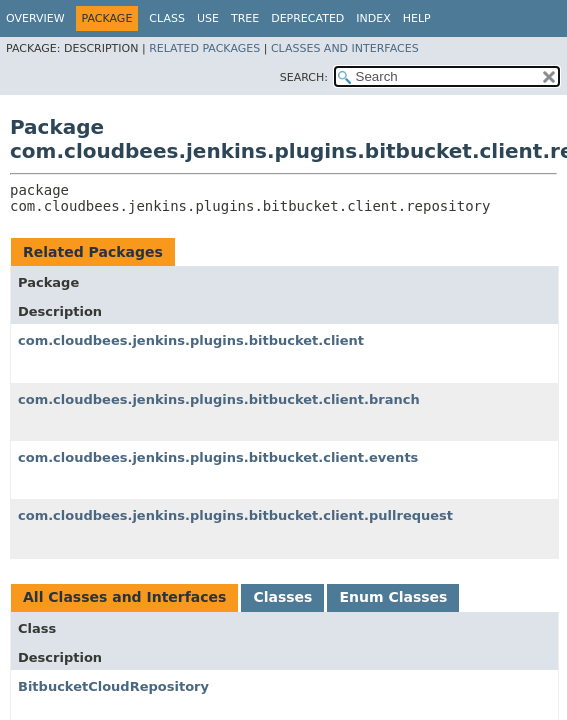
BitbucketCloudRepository (113, 686)
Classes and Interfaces (345, 48)
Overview (35, 18)
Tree (245, 18)
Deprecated (307, 18)
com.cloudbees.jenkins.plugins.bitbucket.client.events (218, 457)
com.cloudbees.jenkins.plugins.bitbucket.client (191, 340)
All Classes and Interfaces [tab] (124, 597)
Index (373, 18)
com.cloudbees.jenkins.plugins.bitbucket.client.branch (219, 399)
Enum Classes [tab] (393, 597)
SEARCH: (304, 77)
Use (208, 18)
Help (417, 18)
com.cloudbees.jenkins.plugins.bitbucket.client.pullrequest (235, 515)
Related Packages (204, 48)
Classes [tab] (282, 597)
